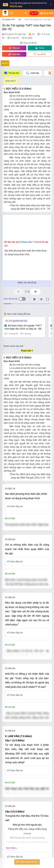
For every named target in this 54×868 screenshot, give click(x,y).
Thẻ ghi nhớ (12, 73)
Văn (20, 20)
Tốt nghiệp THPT (9, 20)
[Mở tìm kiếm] (26, 13)
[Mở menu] (12, 13)
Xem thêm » (12, 848)
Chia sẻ (14, 48)
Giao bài (14, 54)
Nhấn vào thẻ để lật (27, 283)
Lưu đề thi (40, 54)
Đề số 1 (5, 63)
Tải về (40, 48)
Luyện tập (32, 73)
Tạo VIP (34, 13)
